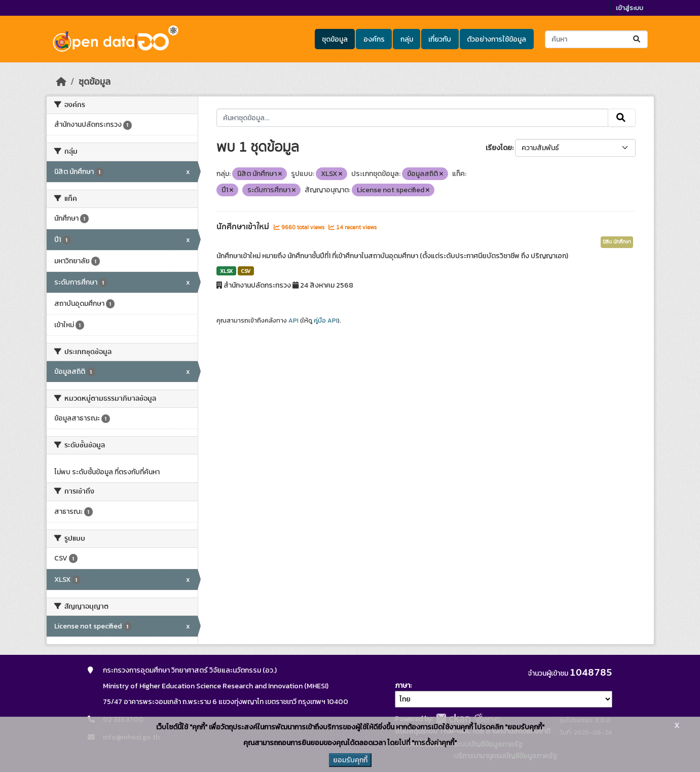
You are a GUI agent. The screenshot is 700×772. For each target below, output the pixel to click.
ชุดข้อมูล (335, 39)
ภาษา (402, 686)
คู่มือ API (326, 321)
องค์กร (374, 39)
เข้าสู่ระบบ (630, 8)
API (293, 321)
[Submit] (637, 39)
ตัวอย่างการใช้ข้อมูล (496, 39)
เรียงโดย (499, 148)
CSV (246, 271)
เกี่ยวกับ (440, 39)
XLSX (226, 271)
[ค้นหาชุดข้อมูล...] (596, 39)
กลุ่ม (407, 39)
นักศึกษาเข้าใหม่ (244, 227)
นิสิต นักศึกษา (617, 242)
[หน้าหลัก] (61, 82)
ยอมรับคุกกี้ (350, 760)
